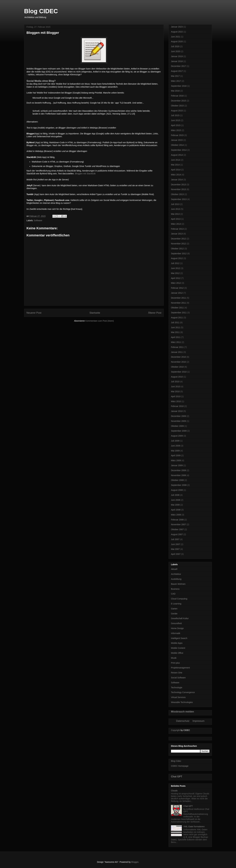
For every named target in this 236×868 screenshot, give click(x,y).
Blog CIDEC (41, 11)
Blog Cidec (176, 761)
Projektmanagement (180, 668)
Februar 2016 (177, 96)
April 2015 (176, 125)
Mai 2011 (175, 332)
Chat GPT (177, 776)
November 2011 (179, 303)
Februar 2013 (177, 229)
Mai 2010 (175, 391)
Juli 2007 (175, 539)
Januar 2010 (177, 411)
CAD (173, 594)
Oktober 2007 (177, 529)
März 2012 (176, 283)
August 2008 (177, 490)
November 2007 (179, 524)
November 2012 (179, 244)
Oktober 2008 (177, 480)
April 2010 (176, 396)
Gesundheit (176, 623)
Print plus (175, 663)
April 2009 (176, 455)
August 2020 (177, 41)
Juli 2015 (175, 115)
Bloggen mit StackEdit (85, 174)
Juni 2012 (176, 268)
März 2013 (176, 224)
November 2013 (179, 189)
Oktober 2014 (177, 145)
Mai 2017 (175, 76)
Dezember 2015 (179, 101)
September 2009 (179, 431)
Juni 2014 (176, 160)
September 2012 (179, 254)
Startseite (95, 313)
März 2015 (176, 130)
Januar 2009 (177, 465)
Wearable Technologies (182, 702)
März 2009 (176, 460)
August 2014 (177, 155)
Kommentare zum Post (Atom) (100, 321)
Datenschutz (183, 721)
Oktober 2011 (177, 308)
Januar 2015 (177, 140)
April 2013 (176, 219)
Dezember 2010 (179, 357)
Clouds (174, 791)
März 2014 (176, 175)
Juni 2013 (176, 209)
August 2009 (177, 436)
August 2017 (177, 71)
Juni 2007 (176, 544)
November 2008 (179, 475)
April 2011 (176, 337)
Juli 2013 (175, 204)
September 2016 (179, 86)
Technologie (177, 688)
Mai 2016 (175, 91)
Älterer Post (155, 313)
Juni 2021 (176, 37)
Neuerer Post (34, 313)
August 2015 (177, 111)
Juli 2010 (175, 382)
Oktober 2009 (177, 426)
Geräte (174, 614)
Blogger (135, 862)
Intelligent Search (179, 638)
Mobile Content (178, 648)
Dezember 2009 (179, 416)
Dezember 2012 (179, 239)
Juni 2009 (176, 446)
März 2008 (176, 515)
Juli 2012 (175, 263)
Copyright (175, 730)
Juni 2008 (176, 500)
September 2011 (179, 313)
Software (38, 220)
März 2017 (176, 81)
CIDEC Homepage (180, 766)
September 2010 (179, 372)
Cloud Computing (179, 599)
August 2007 (177, 534)
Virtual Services (178, 697)
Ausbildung (176, 579)
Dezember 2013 (179, 185)
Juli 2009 (175, 441)
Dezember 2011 (179, 298)
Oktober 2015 (177, 106)
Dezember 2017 (179, 66)
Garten (174, 609)
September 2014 (179, 150)
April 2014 (176, 170)
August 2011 (177, 318)
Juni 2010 (176, 387)
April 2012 (176, 278)
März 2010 (176, 401)
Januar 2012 (177, 293)
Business (175, 589)
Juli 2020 (175, 46)
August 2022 (177, 32)
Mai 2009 (175, 451)
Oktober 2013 (177, 194)
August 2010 (177, 377)
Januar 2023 (177, 27)
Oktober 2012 (177, 249)
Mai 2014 (175, 165)
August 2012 (177, 258)
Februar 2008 (177, 520)
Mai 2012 (175, 273)
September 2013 (179, 199)
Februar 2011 (177, 347)
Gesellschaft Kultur (180, 618)
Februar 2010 (177, 406)
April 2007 (176, 554)
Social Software (178, 678)
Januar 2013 (177, 234)
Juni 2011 (176, 327)
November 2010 (179, 362)
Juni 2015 (176, 120)
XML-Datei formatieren (194, 827)
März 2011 (176, 342)
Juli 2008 (175, 495)
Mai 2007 (175, 549)
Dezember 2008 (179, 470)
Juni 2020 (176, 51)
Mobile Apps (177, 643)
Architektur (176, 574)
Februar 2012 (177, 288)
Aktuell (174, 569)
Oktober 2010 (177, 367)
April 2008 (176, 510)
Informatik (176, 633)
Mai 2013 (175, 214)
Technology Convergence (183, 692)
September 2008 (179, 485)
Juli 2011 (175, 322)
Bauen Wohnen (178, 584)
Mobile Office (177, 653)
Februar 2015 (177, 135)
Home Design (177, 628)
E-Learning (176, 604)
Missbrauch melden (182, 712)
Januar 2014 (177, 180)
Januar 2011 (177, 352)
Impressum (198, 721)
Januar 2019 (177, 56)
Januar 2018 (177, 61)
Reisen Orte (177, 673)
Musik (174, 658)
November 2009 (179, 421)
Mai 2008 (175, 505)
